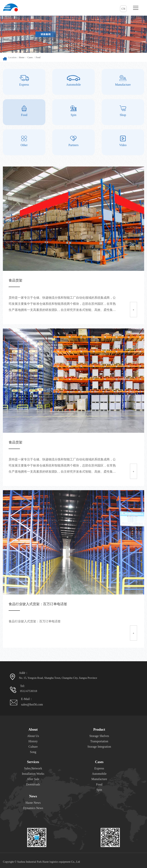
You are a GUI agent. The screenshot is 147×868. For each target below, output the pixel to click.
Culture (33, 747)
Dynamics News (33, 808)
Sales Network (33, 768)
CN (123, 9)
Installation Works (33, 774)
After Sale (33, 779)
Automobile (99, 774)
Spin (99, 790)
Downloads (33, 784)
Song (33, 752)
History (33, 741)
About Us (33, 736)
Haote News (33, 803)
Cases (30, 57)
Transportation (99, 741)
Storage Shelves (99, 736)
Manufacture (99, 779)
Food (38, 57)
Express (99, 768)
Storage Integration (99, 747)
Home (22, 57)
